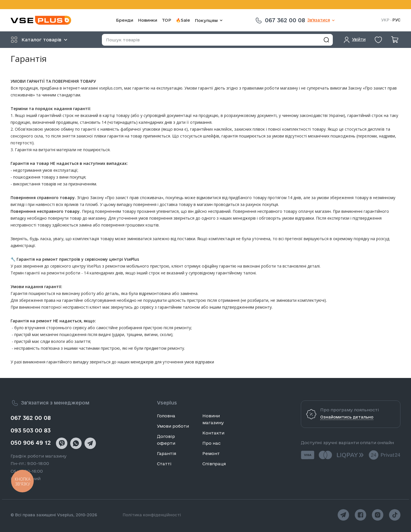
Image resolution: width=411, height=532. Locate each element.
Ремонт (211, 453)
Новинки (148, 20)
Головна (166, 416)
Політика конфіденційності (152, 515)
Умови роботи (173, 426)
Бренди (125, 20)
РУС (396, 20)
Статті (164, 464)
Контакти (213, 433)
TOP (167, 20)
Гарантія (167, 453)
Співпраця (214, 464)
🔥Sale (183, 20)
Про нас (211, 443)
